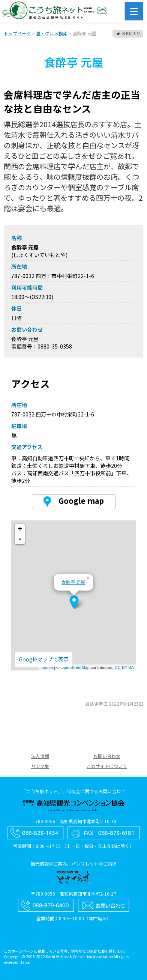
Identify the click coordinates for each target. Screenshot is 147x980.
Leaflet (47, 667)
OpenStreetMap (75, 667)
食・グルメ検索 (52, 33)
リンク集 (40, 766)
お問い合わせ (107, 756)
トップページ (17, 33)
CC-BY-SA (124, 667)
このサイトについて (107, 766)
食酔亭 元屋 (73, 582)
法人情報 (40, 756)
